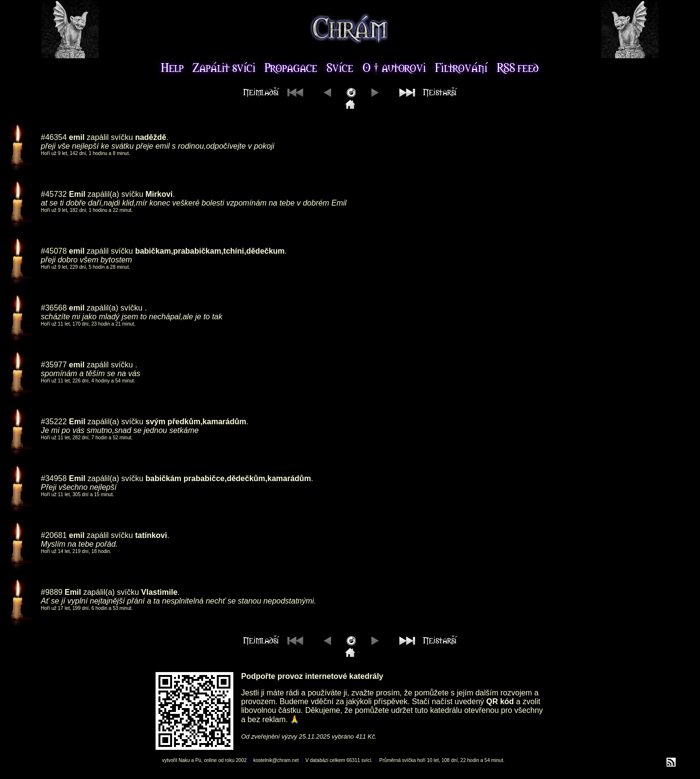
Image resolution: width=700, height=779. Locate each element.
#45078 (54, 251)
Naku (184, 760)
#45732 (54, 194)
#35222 (54, 422)
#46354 (54, 137)
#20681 (54, 535)
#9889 (52, 592)
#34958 (54, 478)
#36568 (54, 308)
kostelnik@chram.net (276, 760)
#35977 (54, 365)
